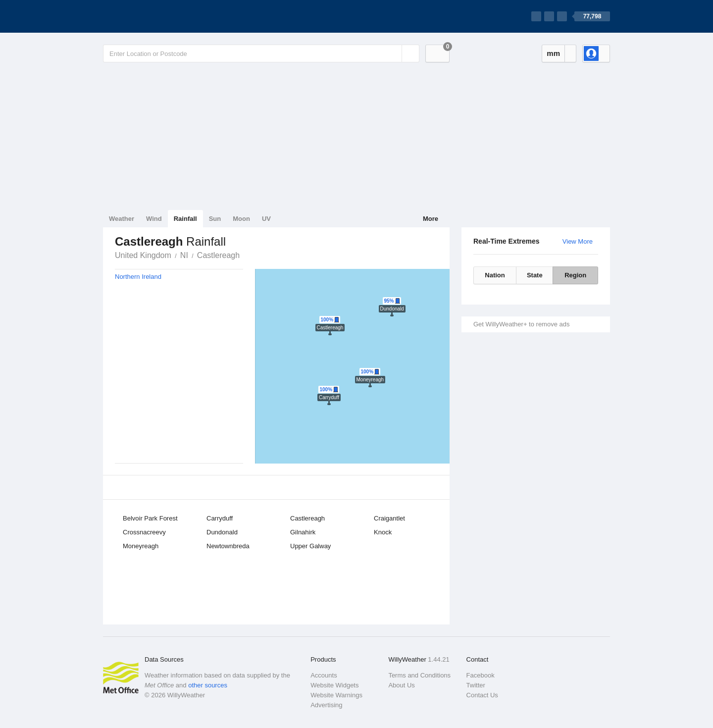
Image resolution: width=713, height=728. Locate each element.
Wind (154, 219)
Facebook (481, 675)
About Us (401, 685)
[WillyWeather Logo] (150, 16)
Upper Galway (310, 546)
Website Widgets (334, 685)
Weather (122, 219)
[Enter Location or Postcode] (261, 53)
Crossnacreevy (144, 532)
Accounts (324, 675)
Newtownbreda (228, 546)
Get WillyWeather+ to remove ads (521, 324)
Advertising (326, 705)
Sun (215, 219)
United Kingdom (143, 255)
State (535, 275)
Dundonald (222, 532)
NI (184, 255)
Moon (241, 219)
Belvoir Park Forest (150, 518)
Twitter (476, 685)
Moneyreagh (141, 546)
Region (575, 275)
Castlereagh (218, 255)
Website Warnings (336, 695)
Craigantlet (389, 518)
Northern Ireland (138, 277)
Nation (495, 275)
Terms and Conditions (419, 675)
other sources (208, 685)
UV (266, 219)
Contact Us (482, 695)
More (431, 219)
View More (578, 241)
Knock (383, 532)
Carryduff (220, 518)
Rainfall (185, 219)
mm (553, 53)
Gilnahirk (303, 532)
